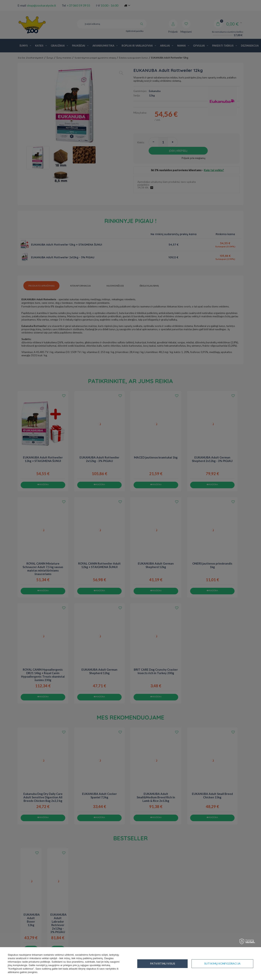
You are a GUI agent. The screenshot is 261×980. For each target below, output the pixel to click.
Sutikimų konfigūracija (168, 963)
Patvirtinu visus (228, 963)
